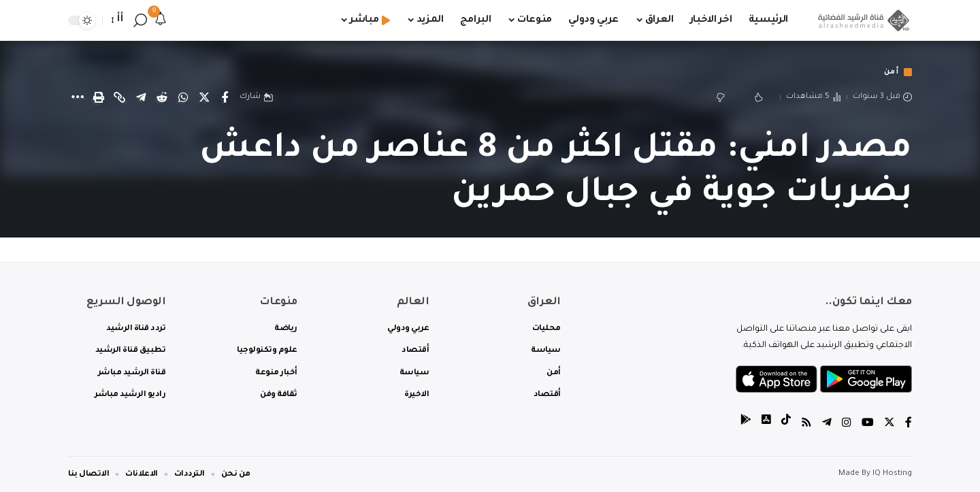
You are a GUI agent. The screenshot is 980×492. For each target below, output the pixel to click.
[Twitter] (889, 424)
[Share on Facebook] (225, 98)
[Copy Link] (120, 98)
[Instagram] (847, 424)
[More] (78, 98)
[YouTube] (868, 424)
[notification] (161, 20)
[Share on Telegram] (141, 98)
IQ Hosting (892, 474)
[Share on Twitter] (204, 98)
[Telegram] (827, 424)
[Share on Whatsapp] (183, 98)
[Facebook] (909, 424)
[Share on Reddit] (162, 98)
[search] (140, 20)
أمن (890, 72)
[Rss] (806, 424)
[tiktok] (786, 424)
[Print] (99, 98)
